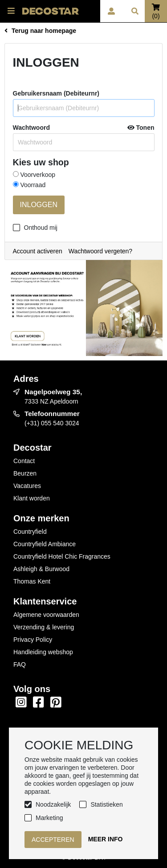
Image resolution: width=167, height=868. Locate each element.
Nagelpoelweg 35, (53, 392)
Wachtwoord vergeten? (100, 251)
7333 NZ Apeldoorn (51, 401)
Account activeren (38, 251)
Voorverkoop (34, 175)
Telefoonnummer (52, 414)
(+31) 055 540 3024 (52, 423)
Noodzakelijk (53, 804)
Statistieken (106, 804)
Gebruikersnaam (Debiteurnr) (56, 93)
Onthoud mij (41, 228)
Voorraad (29, 185)
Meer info (106, 839)
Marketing (49, 818)
